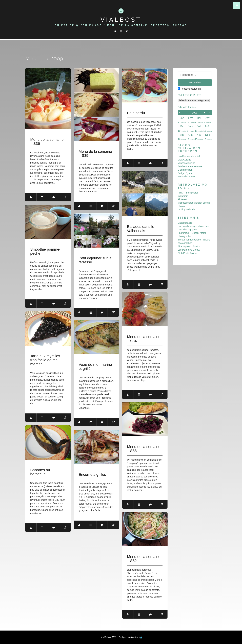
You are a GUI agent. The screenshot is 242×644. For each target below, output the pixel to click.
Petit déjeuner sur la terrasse (95, 260)
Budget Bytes (185, 173)
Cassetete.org (185, 223)
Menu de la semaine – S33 (144, 449)
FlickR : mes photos (188, 193)
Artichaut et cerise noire (190, 166)
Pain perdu (136, 113)
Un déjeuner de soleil (189, 156)
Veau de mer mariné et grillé (95, 367)
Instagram (183, 196)
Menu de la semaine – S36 (47, 142)
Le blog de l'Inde (186, 210)
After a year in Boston (189, 246)
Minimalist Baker (186, 176)
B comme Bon (185, 170)
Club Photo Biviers (187, 253)
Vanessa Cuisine (187, 163)
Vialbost (121, 20)
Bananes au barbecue (40, 472)
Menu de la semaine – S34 (144, 339)
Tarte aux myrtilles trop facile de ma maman (45, 360)
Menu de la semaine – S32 (144, 559)
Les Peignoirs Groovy (189, 250)
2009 (195, 113)
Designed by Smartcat (131, 637)
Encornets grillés (92, 475)
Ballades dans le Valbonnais (141, 229)
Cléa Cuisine (184, 160)
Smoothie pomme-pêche (45, 251)
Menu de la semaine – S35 (95, 154)
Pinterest (182, 199)
